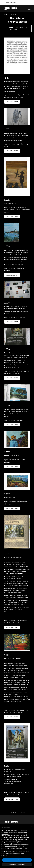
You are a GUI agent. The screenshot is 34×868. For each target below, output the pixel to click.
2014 (15, 30)
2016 (26, 27)
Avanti (22, 813)
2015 (11, 30)
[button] (32, 827)
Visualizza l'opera (12, 102)
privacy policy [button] (5, 834)
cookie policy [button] (18, 841)
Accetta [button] (17, 860)
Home (6, 14)
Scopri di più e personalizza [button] (17, 864)
